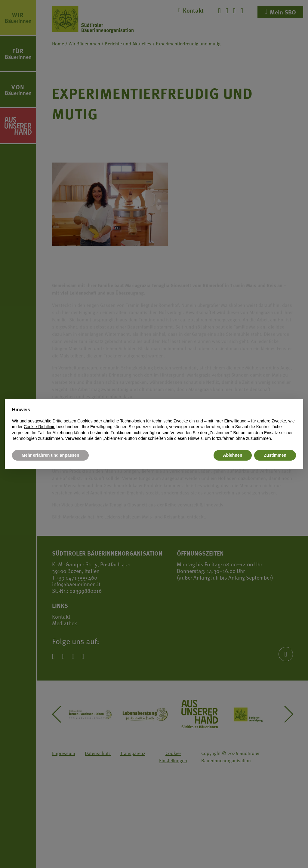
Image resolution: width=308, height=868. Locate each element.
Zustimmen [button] (275, 455)
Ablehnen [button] (233, 455)
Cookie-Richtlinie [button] (40, 427)
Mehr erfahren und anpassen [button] (50, 455)
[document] (154, 424)
